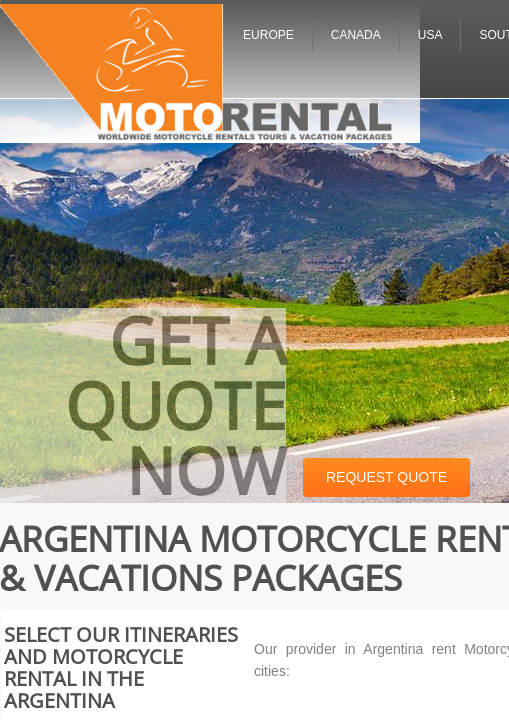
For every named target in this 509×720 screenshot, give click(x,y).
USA (430, 35)
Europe (268, 35)
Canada (356, 35)
